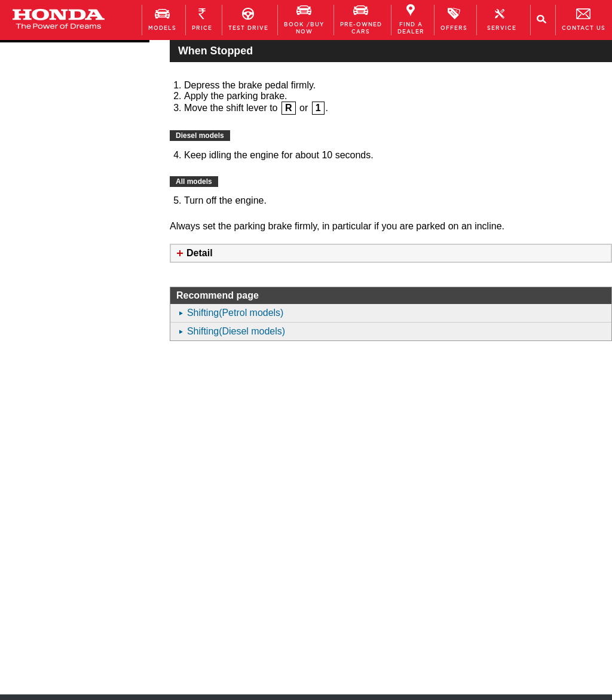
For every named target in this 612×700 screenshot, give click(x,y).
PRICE (202, 19)
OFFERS (454, 19)
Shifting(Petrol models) (235, 313)
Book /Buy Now (304, 19)
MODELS (162, 19)
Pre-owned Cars (361, 19)
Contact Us (584, 19)
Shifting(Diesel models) (236, 331)
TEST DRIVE (248, 19)
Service (502, 19)
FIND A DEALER (411, 19)
